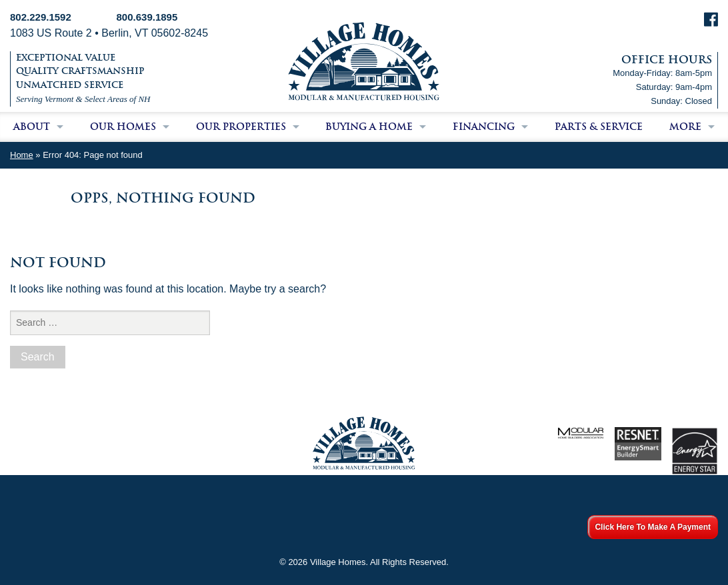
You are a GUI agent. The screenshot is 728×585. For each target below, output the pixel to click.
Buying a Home (369, 127)
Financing (484, 127)
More (685, 127)
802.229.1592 (41, 17)
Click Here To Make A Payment (653, 527)
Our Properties (241, 127)
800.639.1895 (147, 17)
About (32, 127)
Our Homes (123, 127)
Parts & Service (599, 127)
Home (22, 155)
